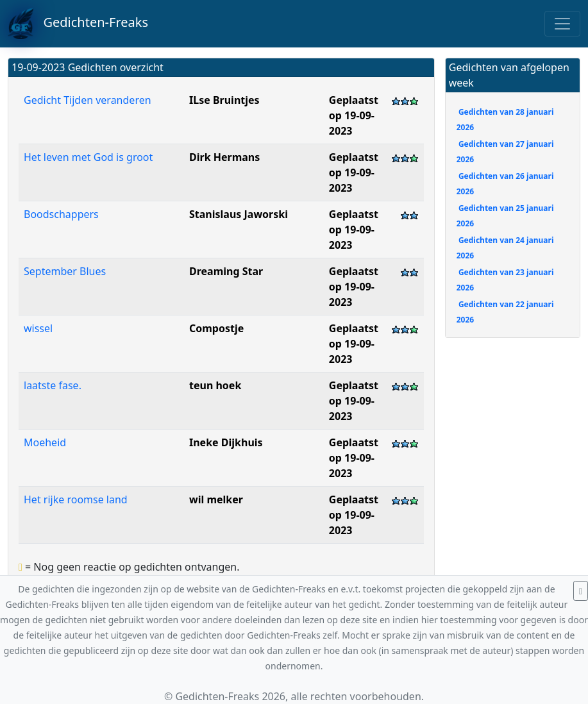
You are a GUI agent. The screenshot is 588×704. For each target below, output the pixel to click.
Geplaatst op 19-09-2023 (354, 115)
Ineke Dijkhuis (226, 442)
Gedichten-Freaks (78, 24)
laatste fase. (53, 385)
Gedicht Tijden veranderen (88, 100)
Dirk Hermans (224, 157)
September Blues (65, 271)
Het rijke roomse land (76, 499)
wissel (38, 328)
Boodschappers (61, 214)
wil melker (216, 499)
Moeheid (45, 442)
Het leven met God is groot (88, 157)
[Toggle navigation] (562, 24)
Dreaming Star (226, 271)
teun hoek (215, 385)
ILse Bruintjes (224, 100)
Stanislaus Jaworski (239, 214)
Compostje (216, 328)
